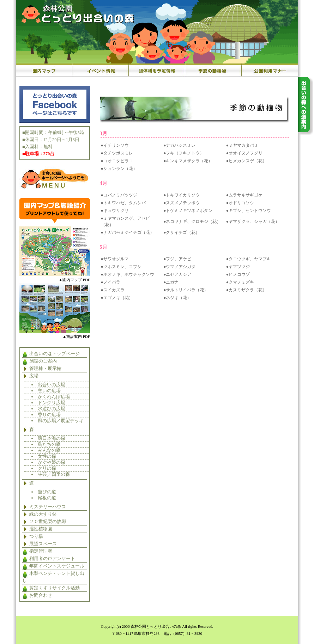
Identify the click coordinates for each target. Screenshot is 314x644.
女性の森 (47, 456)
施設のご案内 (43, 361)
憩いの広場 (49, 391)
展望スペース (43, 544)
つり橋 (36, 536)
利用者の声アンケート (52, 559)
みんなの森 (49, 450)
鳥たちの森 (49, 444)
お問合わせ (41, 595)
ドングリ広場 (52, 403)
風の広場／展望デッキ (61, 421)
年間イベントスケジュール (57, 566)
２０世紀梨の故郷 (48, 522)
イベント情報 (101, 70)
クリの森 (47, 468)
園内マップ (44, 70)
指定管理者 (41, 551)
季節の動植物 (213, 70)
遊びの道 (47, 492)
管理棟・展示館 (45, 369)
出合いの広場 (52, 385)
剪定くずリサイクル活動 (55, 588)
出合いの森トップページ (55, 354)
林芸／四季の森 (54, 474)
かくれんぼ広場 (54, 397)
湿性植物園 (41, 529)
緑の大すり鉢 (43, 514)
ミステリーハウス (48, 507)
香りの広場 (49, 415)
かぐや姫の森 (52, 462)
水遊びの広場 (52, 409)
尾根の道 (47, 498)
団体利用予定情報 (157, 70)
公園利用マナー (270, 70)
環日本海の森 (52, 438)
